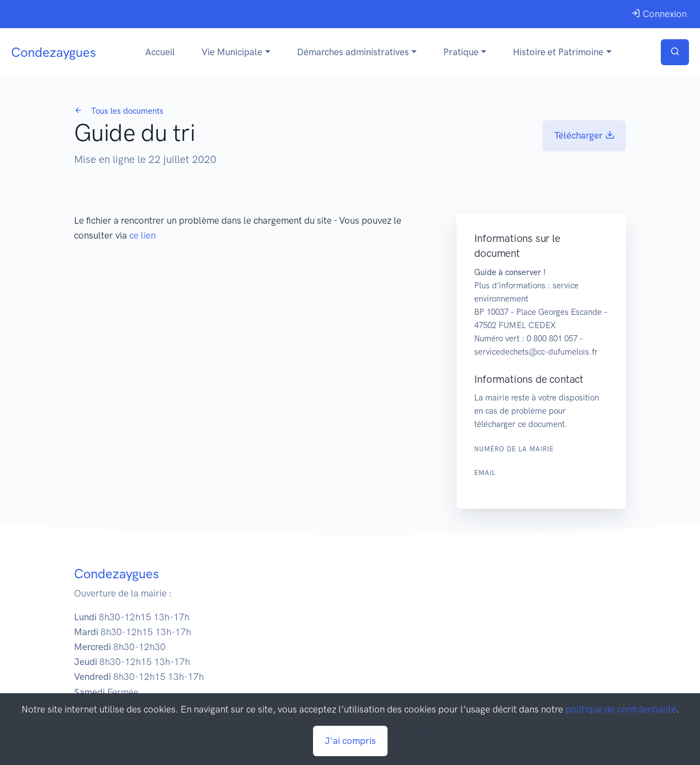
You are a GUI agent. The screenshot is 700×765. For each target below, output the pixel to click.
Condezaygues (54, 52)
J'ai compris (350, 741)
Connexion (659, 14)
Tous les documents (119, 111)
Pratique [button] (461, 52)
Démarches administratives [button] (353, 52)
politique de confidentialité (621, 709)
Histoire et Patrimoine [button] (558, 52)
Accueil (160, 52)
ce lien (142, 235)
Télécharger (584, 135)
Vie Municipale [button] (232, 52)
